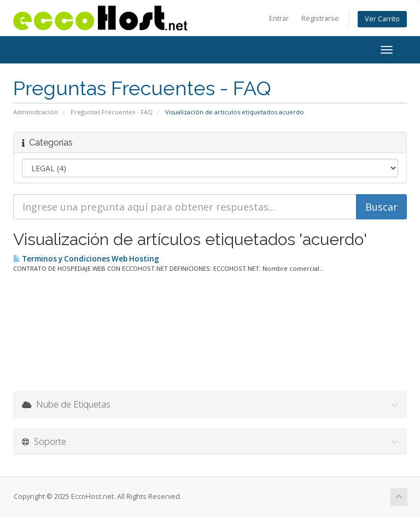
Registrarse (320, 18)
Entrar (279, 18)
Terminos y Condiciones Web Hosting (86, 259)
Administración (36, 112)
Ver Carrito (382, 19)
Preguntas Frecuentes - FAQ (112, 112)
